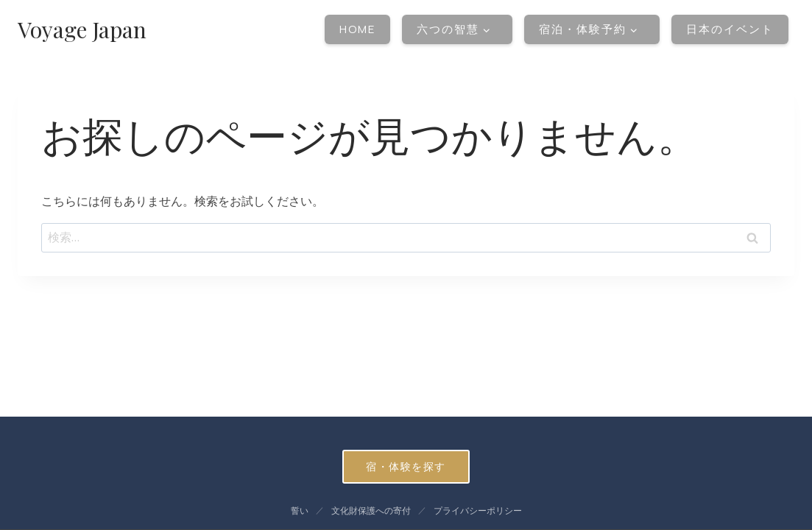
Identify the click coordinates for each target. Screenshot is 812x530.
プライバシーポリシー (478, 510)
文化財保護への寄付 (371, 510)
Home (357, 29)
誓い (300, 510)
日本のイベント (730, 29)
